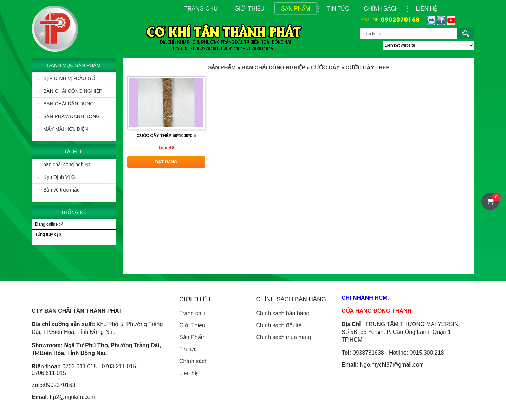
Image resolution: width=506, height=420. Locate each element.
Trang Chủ (201, 9)
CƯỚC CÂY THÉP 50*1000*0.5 (166, 136)
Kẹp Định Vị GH (58, 177)
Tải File (74, 151)
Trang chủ (192, 313)
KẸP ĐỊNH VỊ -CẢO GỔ (66, 78)
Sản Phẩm (296, 9)
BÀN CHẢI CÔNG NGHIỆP (70, 91)
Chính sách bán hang (283, 313)
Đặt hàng (166, 162)
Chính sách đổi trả (279, 325)
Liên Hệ (426, 9)
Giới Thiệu (250, 9)
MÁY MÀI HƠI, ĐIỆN (63, 129)
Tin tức (188, 349)
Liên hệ (189, 373)
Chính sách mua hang (283, 337)
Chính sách (382, 9)
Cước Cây (325, 67)
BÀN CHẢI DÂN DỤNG (66, 104)
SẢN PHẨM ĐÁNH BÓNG (69, 116)
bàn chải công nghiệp (64, 164)
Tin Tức (338, 9)
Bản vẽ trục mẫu (59, 190)
